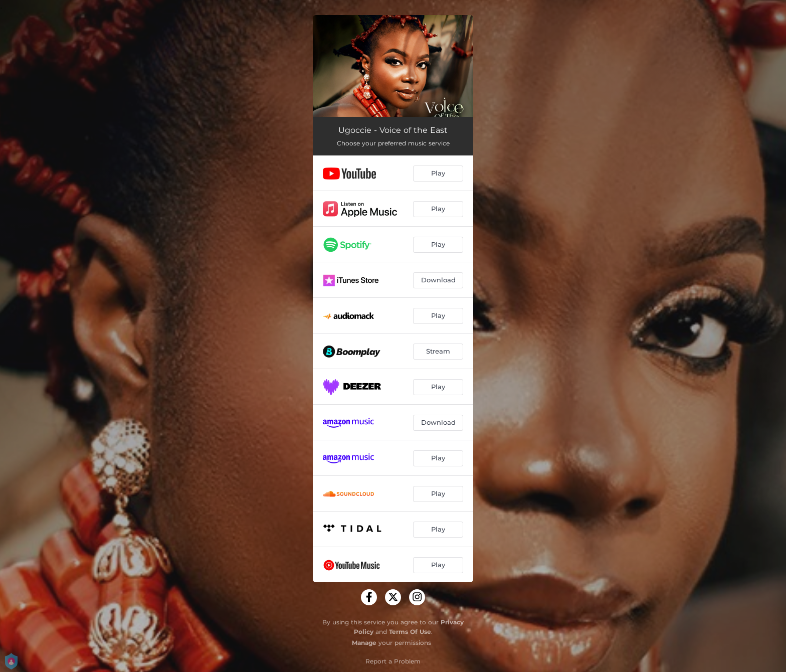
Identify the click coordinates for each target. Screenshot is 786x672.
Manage (364, 643)
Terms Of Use (410, 632)
